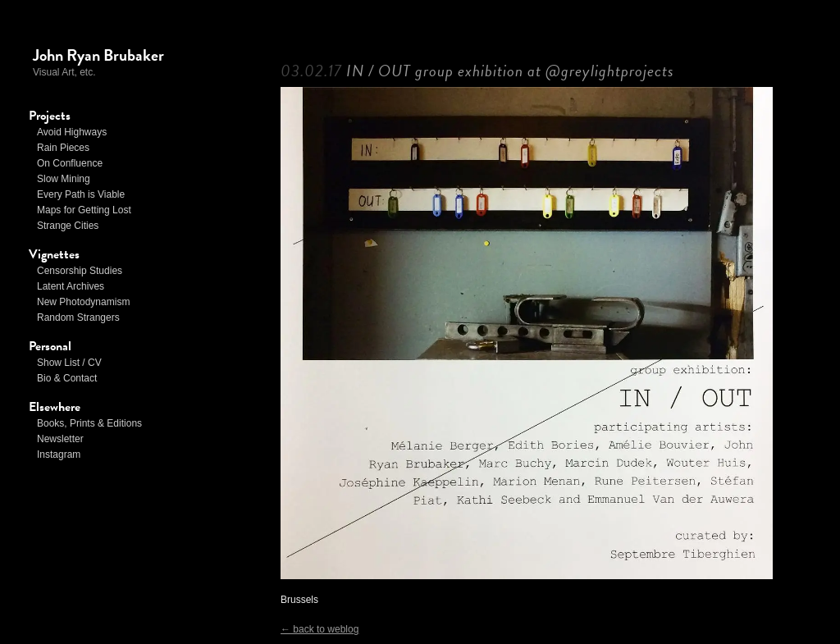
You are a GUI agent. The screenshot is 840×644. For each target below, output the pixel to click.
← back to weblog (320, 629)
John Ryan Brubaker (98, 55)
